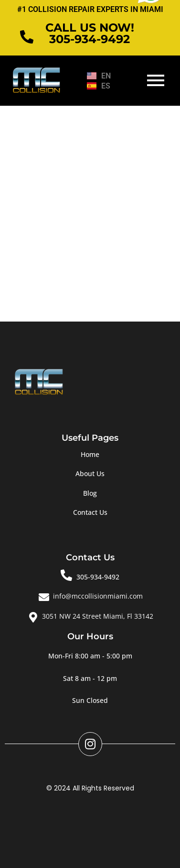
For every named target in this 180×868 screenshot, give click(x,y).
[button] (90, 656)
